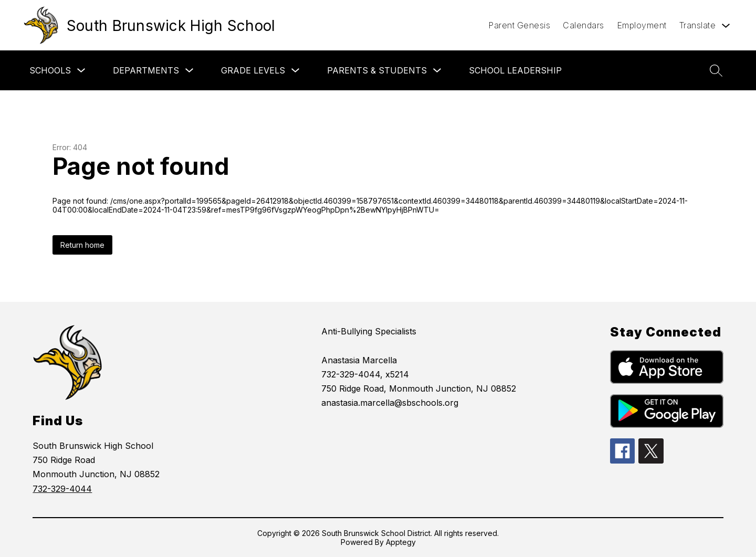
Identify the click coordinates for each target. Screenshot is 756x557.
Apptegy (401, 542)
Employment (642, 25)
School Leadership (515, 70)
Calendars (584, 25)
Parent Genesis (519, 25)
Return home (82, 245)
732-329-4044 (62, 489)
